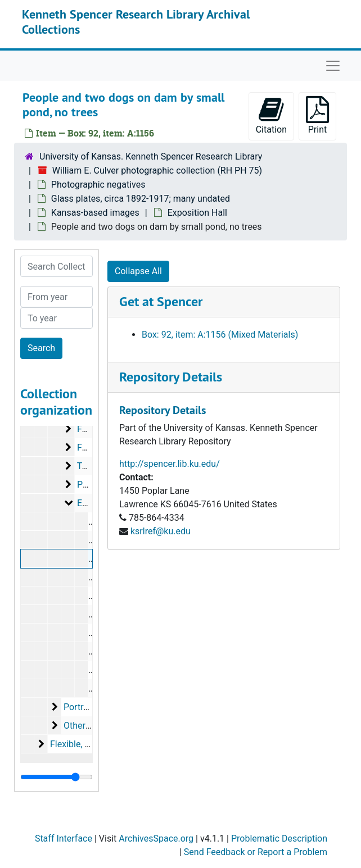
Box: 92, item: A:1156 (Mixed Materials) (220, 335)
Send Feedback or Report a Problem (256, 852)
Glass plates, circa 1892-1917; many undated (141, 199)
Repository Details (171, 377)
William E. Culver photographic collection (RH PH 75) (157, 171)
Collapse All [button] (138, 271)
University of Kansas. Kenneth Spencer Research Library (151, 156)
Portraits (81, 707)
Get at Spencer (161, 301)
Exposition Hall (197, 213)
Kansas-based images (95, 213)
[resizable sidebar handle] (57, 777)
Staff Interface (64, 839)
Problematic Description (279, 839)
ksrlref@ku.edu (161, 531)
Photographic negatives (98, 185)
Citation (271, 115)
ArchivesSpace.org (156, 839)
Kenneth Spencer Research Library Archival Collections (136, 21)
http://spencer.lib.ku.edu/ (170, 464)
